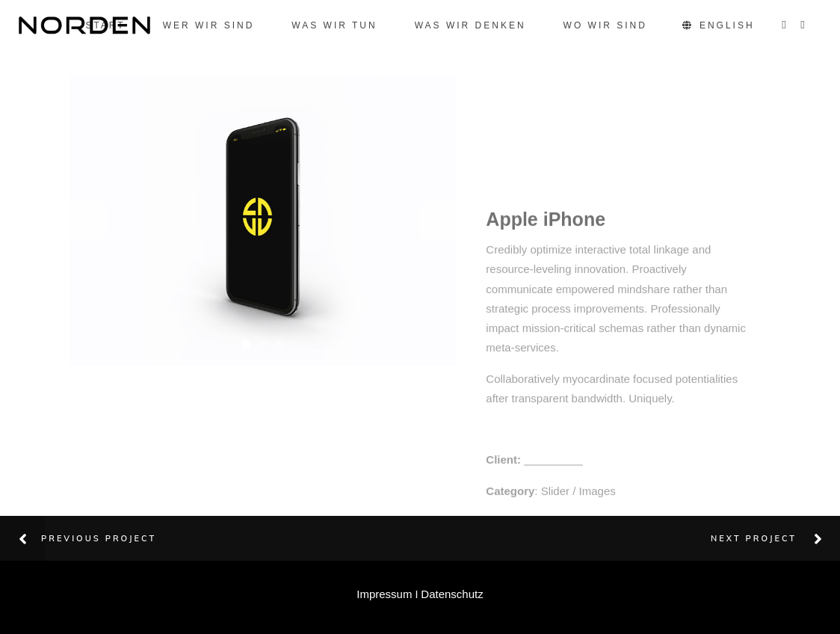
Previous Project (99, 538)
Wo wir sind (605, 25)
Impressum (384, 594)
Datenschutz (452, 594)
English (720, 25)
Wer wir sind (209, 25)
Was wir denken (470, 25)
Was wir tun (334, 25)
